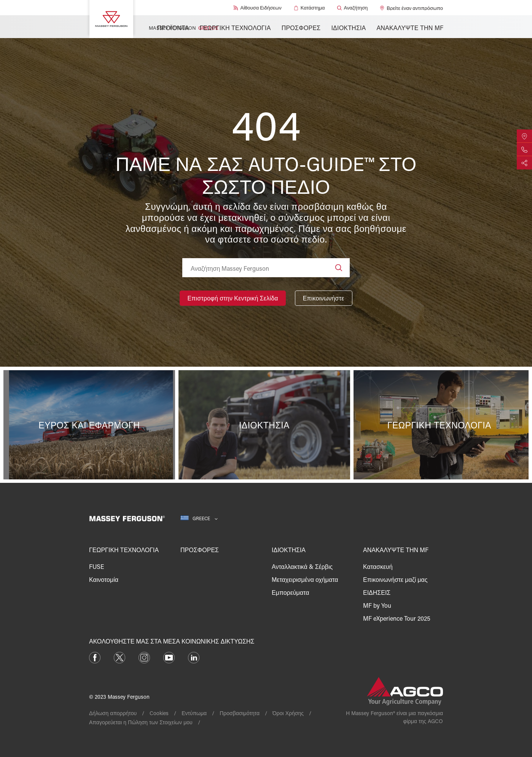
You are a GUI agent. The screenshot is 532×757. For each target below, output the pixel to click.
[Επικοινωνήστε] (324, 298)
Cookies (159, 713)
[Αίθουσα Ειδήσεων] (257, 8)
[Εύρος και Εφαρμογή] (91, 425)
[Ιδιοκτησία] (266, 425)
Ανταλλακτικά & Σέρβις (302, 566)
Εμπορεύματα (290, 592)
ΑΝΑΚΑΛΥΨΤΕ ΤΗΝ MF (410, 28)
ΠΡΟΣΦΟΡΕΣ (301, 28)
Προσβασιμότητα (240, 713)
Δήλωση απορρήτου (113, 713)
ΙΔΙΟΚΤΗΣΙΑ (348, 28)
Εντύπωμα (194, 713)
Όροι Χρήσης (288, 713)
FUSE (97, 566)
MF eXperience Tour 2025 (397, 618)
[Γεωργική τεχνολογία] (441, 425)
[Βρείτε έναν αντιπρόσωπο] (411, 8)
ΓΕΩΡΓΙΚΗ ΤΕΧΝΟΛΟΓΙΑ (235, 28)
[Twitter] (119, 657)
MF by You (377, 605)
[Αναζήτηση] (353, 8)
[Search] (339, 268)
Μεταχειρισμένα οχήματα (305, 579)
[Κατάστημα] (309, 8)
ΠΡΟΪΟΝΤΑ (173, 28)
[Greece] (199, 518)
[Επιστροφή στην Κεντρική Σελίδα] (233, 298)
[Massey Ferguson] (111, 19)
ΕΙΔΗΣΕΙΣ (377, 592)
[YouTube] (169, 657)
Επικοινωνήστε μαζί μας (395, 579)
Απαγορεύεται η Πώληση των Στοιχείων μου (141, 722)
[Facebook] (95, 657)
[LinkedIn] (194, 657)
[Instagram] (144, 657)
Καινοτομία (104, 579)
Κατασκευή (378, 566)
